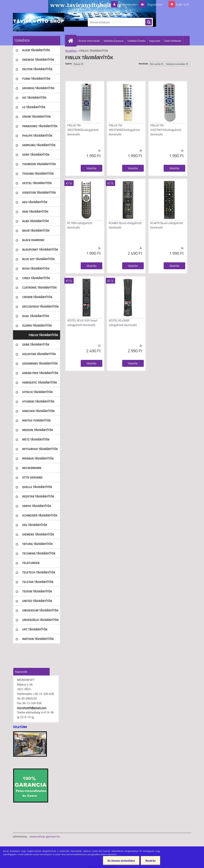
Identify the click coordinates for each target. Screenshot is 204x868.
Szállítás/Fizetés (136, 41)
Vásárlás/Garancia (114, 41)
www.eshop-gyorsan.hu (45, 836)
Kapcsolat (155, 41)
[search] (149, 22)
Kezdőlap (71, 51)
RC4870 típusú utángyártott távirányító (167, 225)
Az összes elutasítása (121, 861)
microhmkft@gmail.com (32, 708)
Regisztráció (155, 4)
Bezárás (150, 861)
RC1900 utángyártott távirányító (80, 225)
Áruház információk (89, 41)
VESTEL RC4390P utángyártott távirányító (123, 323)
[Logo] (38, 22)
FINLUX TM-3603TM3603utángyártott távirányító (124, 130)
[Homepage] (72, 41)
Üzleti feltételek (173, 41)
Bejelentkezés (128, 4)
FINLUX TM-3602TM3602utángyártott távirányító (83, 130)
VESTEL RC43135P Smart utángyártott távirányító (82, 323)
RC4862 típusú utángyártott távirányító (125, 225)
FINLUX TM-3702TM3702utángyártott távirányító (166, 130)
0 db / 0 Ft (183, 4)
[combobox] (157, 64)
